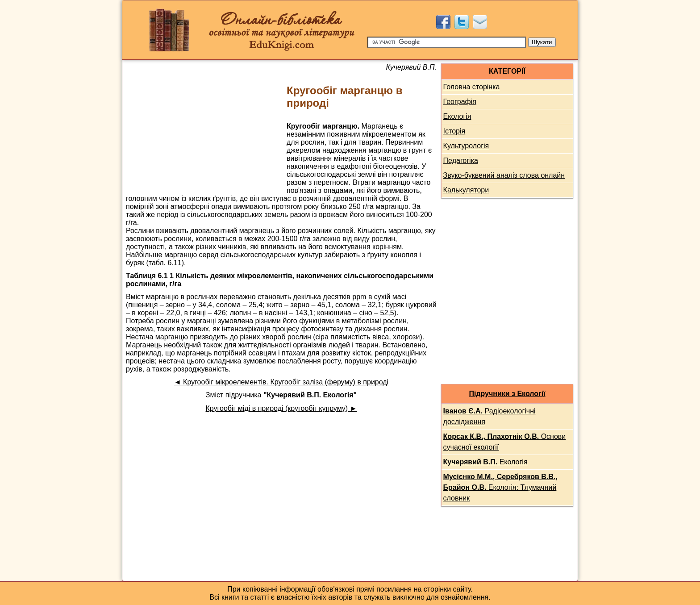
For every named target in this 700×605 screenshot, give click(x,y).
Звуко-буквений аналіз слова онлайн (504, 175)
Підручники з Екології (507, 394)
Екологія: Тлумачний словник (500, 487)
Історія (454, 131)
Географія (460, 102)
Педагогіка (461, 161)
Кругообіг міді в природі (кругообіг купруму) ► (281, 408)
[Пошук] (447, 42)
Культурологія (466, 146)
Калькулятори (466, 190)
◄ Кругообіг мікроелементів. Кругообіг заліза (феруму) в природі (281, 382)
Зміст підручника (281, 395)
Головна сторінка (472, 87)
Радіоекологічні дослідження (490, 416)
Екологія (457, 116)
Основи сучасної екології (505, 442)
